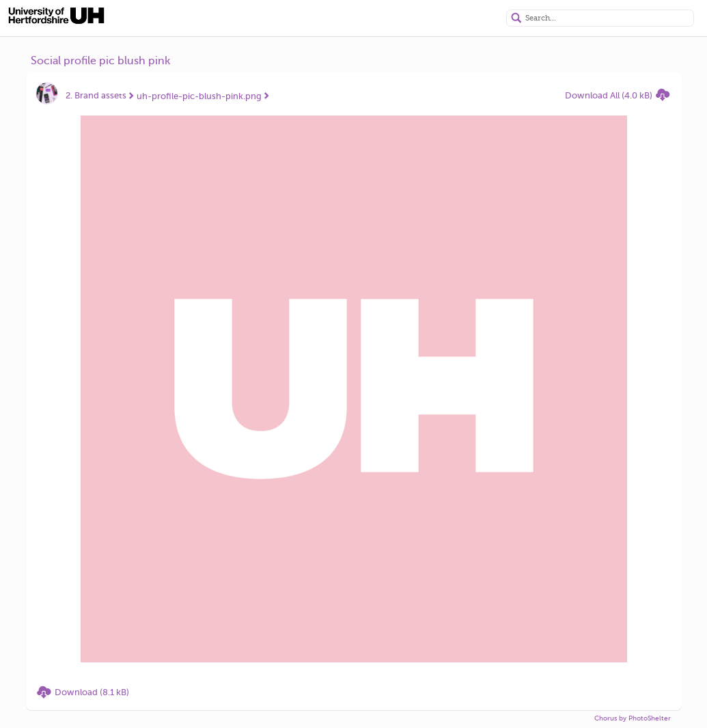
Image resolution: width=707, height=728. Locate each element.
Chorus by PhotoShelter (633, 718)
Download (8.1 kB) (92, 692)
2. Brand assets (96, 95)
